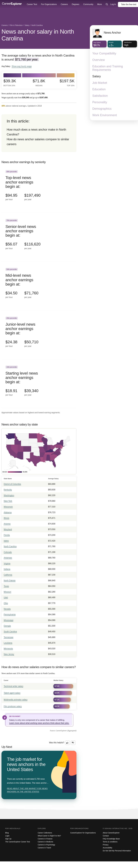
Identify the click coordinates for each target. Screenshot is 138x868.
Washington (9, 495)
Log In (113, 4)
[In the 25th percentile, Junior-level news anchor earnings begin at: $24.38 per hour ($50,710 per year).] (39, 335)
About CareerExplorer (111, 833)
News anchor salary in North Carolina (38, 35)
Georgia (7, 626)
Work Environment (105, 115)
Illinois (6, 518)
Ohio (6, 603)
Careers (64, 4)
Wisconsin (8, 507)
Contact (106, 836)
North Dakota (10, 581)
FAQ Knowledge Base (111, 839)
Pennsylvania (10, 614)
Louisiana (8, 643)
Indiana (7, 569)
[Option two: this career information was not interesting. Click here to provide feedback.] (73, 743)
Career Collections (45, 833)
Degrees (75, 4)
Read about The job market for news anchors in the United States (27, 790)
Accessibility (107, 848)
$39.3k (10, 83)
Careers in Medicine (45, 842)
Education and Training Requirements (108, 68)
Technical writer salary (13, 686)
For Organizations (49, 4)
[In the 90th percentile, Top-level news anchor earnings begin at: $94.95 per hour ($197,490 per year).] (39, 188)
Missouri (7, 592)
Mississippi (9, 620)
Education (99, 89)
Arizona (7, 524)
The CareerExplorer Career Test (18, 842)
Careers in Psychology (46, 845)
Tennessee (9, 637)
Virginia (7, 563)
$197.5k (67, 83)
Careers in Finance (45, 839)
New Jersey (9, 654)
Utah (6, 597)
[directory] (39, 133)
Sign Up (8, 839)
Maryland (8, 529)
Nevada (7, 609)
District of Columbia (12, 484)
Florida (7, 535)
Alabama (8, 512)
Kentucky (8, 490)
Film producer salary (13, 706)
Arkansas (8, 558)
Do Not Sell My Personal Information (117, 851)
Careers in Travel (44, 848)
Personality (100, 102)
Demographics (102, 109)
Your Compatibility (104, 53)
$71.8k (39, 83)
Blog (7, 833)
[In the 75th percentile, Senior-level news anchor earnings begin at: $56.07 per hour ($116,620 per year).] (39, 237)
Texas (6, 586)
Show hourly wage (22, 66)
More (100, 4)
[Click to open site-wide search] (107, 4)
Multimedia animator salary (16, 700)
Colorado (8, 552)
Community (88, 4)
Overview (99, 60)
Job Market (100, 83)
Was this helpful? (57, 743)
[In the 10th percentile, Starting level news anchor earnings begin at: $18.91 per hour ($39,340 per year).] (39, 384)
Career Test (32, 4)
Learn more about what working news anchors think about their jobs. (39, 723)
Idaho (6, 541)
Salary (97, 76)
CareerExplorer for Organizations (83, 833)
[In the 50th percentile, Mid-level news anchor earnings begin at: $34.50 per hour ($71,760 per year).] (39, 286)
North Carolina (10, 546)
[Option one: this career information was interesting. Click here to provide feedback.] (68, 743)
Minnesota (8, 649)
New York (8, 501)
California (8, 575)
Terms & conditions (110, 842)
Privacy (106, 845)
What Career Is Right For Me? (49, 836)
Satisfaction (100, 96)
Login (7, 836)
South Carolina (10, 632)
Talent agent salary (12, 693)
